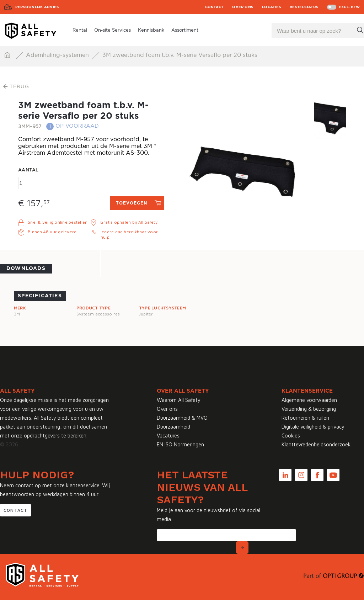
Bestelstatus (304, 7)
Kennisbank (151, 30)
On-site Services (113, 30)
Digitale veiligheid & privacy (313, 427)
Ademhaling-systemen (58, 55)
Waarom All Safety (179, 400)
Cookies (291, 436)
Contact (214, 7)
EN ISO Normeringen (180, 444)
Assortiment (185, 30)
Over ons (243, 7)
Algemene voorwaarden (309, 400)
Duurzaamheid (173, 427)
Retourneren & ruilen (305, 418)
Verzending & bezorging (309, 409)
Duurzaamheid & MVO (182, 418)
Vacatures (168, 436)
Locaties (271, 7)
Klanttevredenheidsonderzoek (316, 444)
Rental (80, 30)
